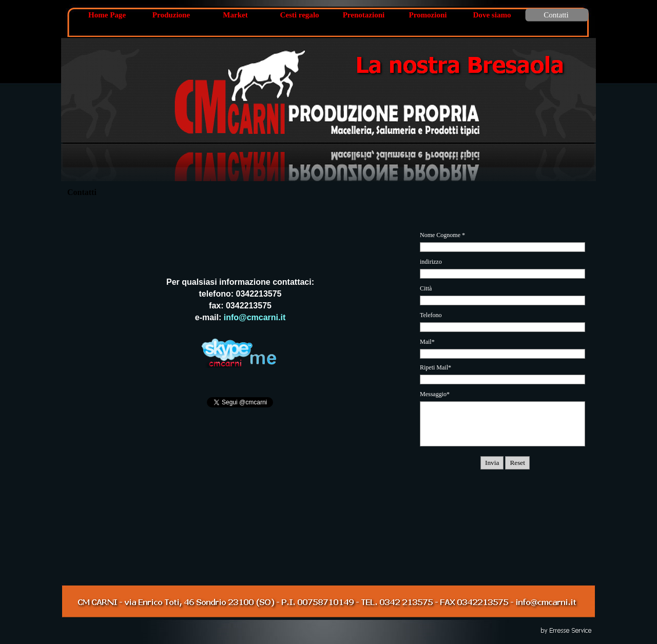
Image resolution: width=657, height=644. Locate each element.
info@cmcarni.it (255, 317)
